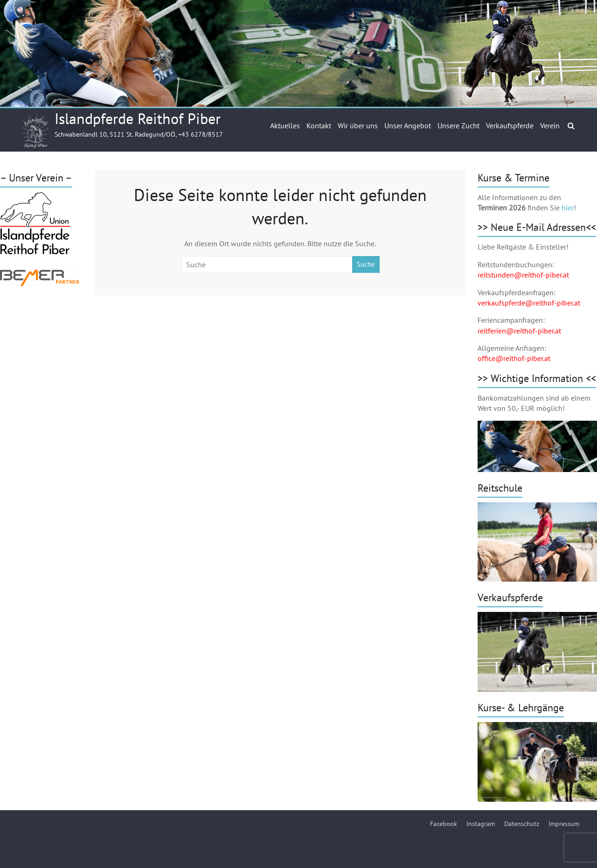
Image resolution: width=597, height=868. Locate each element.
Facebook (444, 824)
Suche (366, 264)
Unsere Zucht (458, 125)
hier (568, 208)
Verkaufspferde (510, 125)
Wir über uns (358, 125)
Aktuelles (285, 125)
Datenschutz (522, 824)
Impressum (564, 824)
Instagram (481, 824)
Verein (550, 125)
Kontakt (319, 125)
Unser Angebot (408, 125)
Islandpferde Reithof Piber (138, 118)
